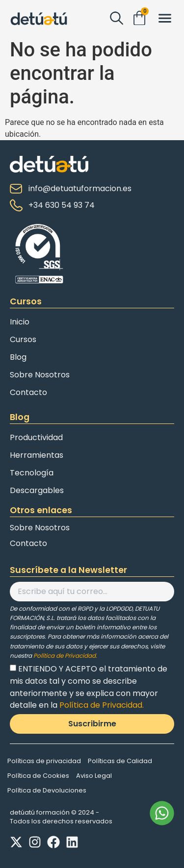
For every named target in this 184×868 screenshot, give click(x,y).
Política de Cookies (38, 776)
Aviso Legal (94, 776)
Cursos (23, 339)
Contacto (28, 392)
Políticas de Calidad (120, 761)
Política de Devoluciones (47, 790)
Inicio (20, 322)
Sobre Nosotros (40, 375)
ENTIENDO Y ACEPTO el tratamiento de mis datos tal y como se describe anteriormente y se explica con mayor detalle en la (89, 687)
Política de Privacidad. (65, 656)
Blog (18, 357)
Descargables (37, 490)
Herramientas (37, 455)
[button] (165, 19)
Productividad (36, 437)
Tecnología (32, 473)
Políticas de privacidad (44, 761)
